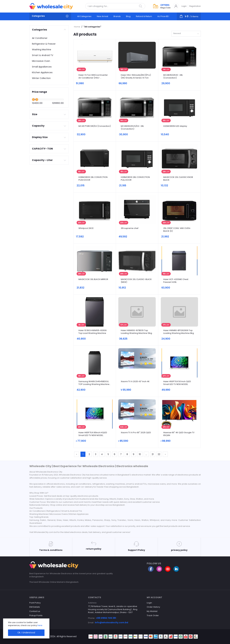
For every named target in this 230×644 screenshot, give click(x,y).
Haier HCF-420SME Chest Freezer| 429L (176, 281)
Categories (39, 30)
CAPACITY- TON (42, 149)
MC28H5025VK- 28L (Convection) (173, 76)
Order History (153, 607)
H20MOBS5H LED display (175, 126)
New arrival (102, 16)
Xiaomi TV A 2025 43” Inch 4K (135, 382)
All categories (84, 16)
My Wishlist (152, 611)
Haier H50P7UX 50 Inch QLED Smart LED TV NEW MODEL (177, 383)
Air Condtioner (40, 38)
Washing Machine (42, 50)
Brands (117, 16)
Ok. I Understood (26, 633)
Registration (195, 6)
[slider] (34, 100)
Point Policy (35, 603)
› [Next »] (165, 454)
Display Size (40, 137)
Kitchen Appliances (42, 72)
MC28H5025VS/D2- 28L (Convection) (132, 128)
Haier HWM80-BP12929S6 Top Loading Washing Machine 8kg (179, 332)
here (40, 625)
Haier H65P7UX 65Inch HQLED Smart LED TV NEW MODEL (93, 434)
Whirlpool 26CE (86, 228)
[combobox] (186, 34)
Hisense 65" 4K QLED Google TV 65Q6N (179, 434)
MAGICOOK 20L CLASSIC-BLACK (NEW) (136, 281)
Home (77, 27)
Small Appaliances (42, 67)
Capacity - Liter (42, 160)
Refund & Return (144, 16)
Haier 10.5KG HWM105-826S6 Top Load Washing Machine (93, 332)
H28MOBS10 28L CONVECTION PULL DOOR (135, 179)
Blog (128, 16)
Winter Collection (41, 78)
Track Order (153, 615)
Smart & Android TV (43, 55)
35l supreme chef (130, 228)
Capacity (38, 126)
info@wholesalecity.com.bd (111, 622)
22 (159, 454)
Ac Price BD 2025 (166, 16)
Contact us (35, 611)
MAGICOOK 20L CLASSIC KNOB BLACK (178, 179)
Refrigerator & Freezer (44, 44)
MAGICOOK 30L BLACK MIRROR (93, 279)
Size (35, 114)
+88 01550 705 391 (106, 618)
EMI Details (35, 607)
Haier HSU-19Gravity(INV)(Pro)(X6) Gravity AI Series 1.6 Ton (136, 76)
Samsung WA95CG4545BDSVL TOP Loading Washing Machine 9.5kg (94, 383)
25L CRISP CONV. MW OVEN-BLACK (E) (177, 230)
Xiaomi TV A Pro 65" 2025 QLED (136, 433)
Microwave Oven (41, 61)
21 (153, 454)
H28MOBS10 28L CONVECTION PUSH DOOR (93, 179)
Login (184, 6)
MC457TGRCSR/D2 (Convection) (95, 126)
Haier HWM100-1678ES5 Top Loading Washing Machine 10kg (136, 332)
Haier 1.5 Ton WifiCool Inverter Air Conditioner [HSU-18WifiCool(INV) (93, 76)
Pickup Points (36, 615)
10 (140, 454)
